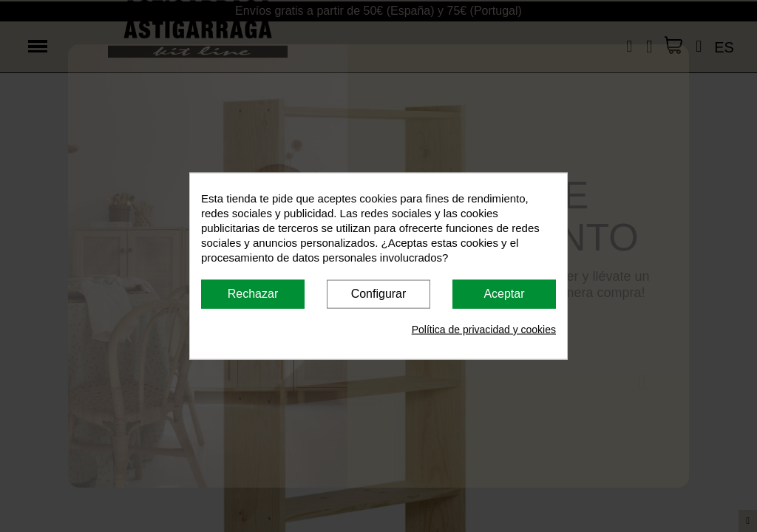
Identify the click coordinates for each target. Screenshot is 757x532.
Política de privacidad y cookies (484, 329)
